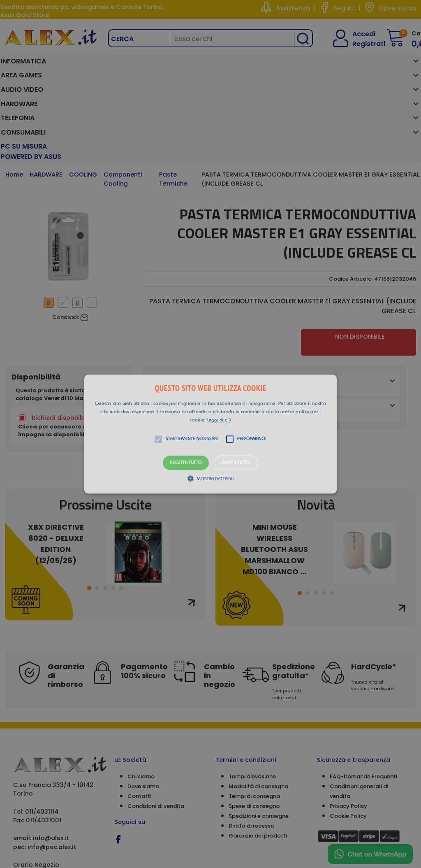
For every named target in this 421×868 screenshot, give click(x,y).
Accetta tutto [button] (186, 463)
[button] (210, 434)
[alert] (210, 434)
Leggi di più (219, 420)
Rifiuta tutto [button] (236, 463)
